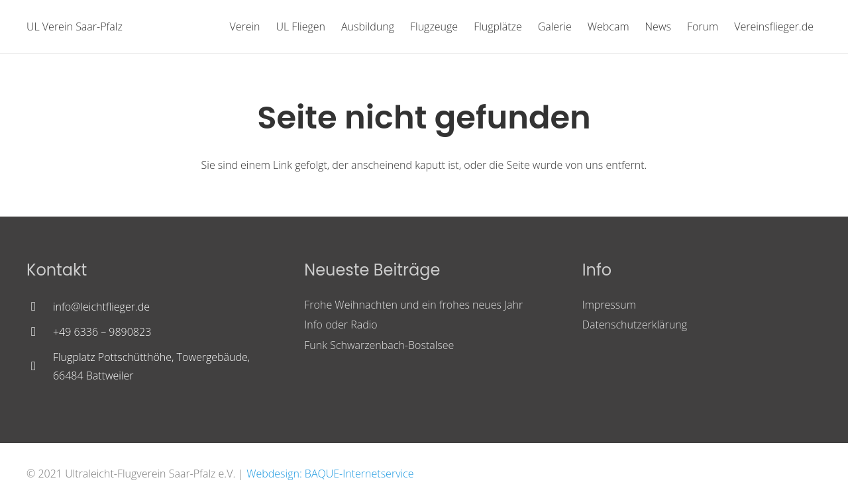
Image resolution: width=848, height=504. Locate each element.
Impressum (609, 305)
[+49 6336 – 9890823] (40, 332)
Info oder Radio (341, 325)
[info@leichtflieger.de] (40, 307)
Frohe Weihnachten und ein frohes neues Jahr (413, 305)
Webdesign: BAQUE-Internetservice (330, 474)
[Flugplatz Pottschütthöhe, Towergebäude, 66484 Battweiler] (40, 366)
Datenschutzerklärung (635, 325)
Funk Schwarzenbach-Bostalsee (379, 345)
